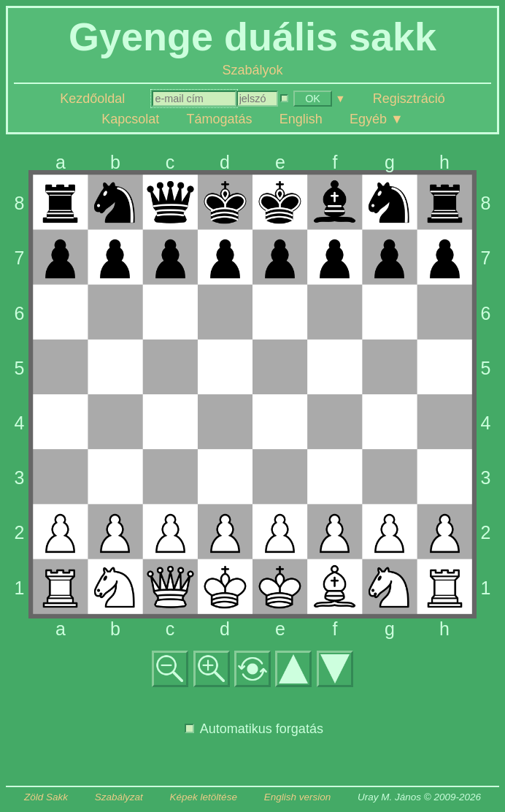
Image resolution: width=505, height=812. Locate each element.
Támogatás (219, 119)
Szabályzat (119, 797)
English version (298, 797)
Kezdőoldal (92, 99)
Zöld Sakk (46, 797)
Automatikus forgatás (254, 729)
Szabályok (252, 70)
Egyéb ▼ (377, 119)
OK (313, 99)
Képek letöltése (204, 797)
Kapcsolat (130, 119)
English (301, 119)
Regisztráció (409, 99)
